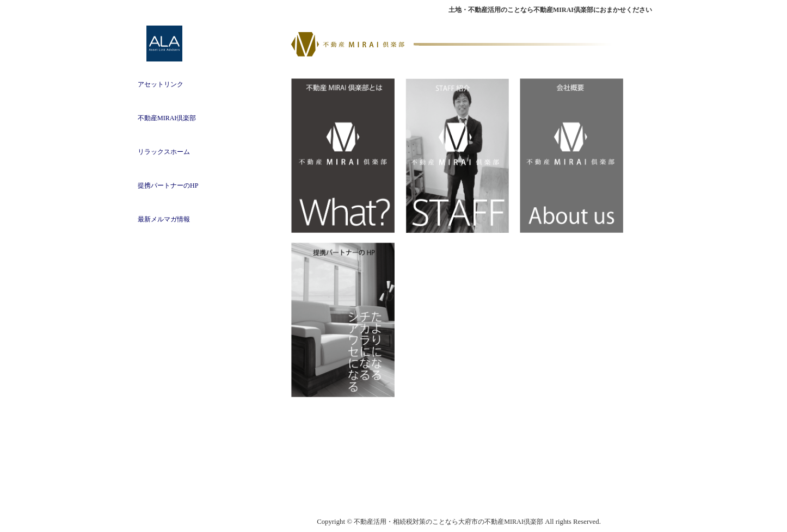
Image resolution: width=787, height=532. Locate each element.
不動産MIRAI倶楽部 (167, 118)
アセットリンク (161, 84)
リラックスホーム (164, 152)
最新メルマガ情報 (164, 219)
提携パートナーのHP (168, 185)
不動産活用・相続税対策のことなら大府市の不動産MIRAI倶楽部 (448, 522)
